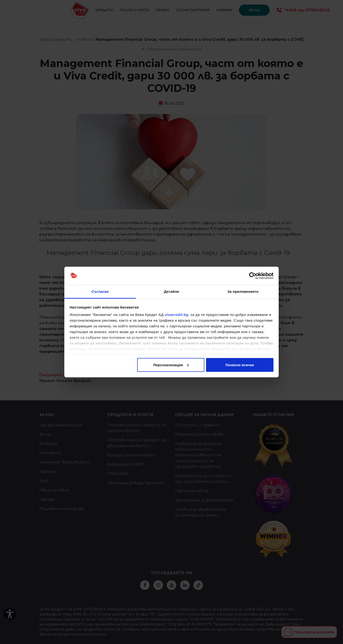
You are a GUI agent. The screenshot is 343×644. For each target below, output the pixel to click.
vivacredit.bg (176, 315)
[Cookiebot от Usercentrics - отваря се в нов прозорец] (253, 276)
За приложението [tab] (243, 291)
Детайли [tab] (171, 291)
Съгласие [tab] (100, 291)
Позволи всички (240, 365)
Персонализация (171, 365)
